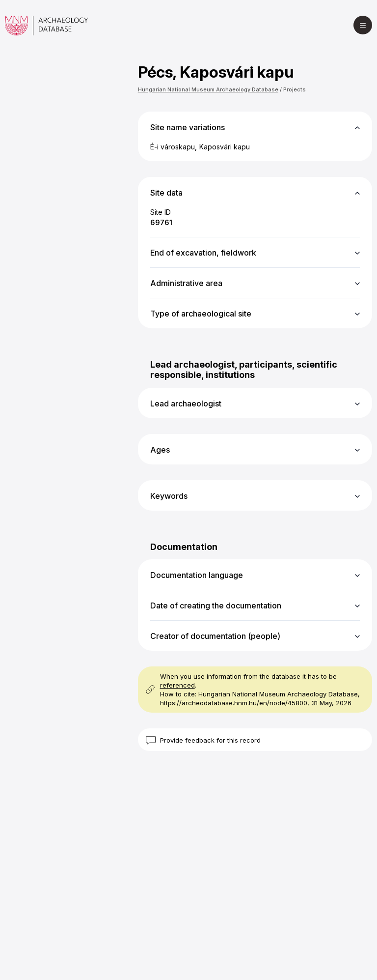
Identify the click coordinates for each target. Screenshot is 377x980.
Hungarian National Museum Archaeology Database (208, 89)
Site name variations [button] (188, 127)
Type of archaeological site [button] (201, 314)
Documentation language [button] (197, 575)
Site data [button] (166, 193)
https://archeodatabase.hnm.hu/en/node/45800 (234, 703)
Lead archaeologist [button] (186, 404)
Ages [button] (160, 450)
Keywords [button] (169, 496)
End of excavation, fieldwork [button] (203, 253)
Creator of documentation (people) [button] (215, 636)
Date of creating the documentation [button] (216, 605)
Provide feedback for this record (210, 740)
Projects (295, 89)
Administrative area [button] (186, 283)
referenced (177, 685)
